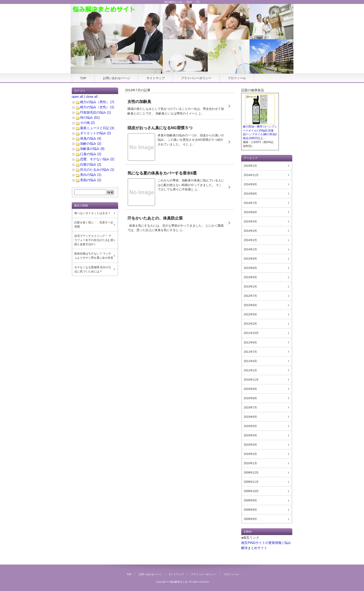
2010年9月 (250, 389)
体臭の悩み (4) (91, 138)
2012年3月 (250, 324)
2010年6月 (250, 417)
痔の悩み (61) (90, 118)
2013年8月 (250, 268)
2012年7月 (250, 296)
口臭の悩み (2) (91, 154)
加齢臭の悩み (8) (92, 149)
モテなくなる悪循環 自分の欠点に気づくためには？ (93, 269)
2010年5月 (250, 426)
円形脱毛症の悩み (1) (96, 112)
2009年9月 (250, 500)
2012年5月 (250, 314)
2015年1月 (250, 166)
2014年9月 (250, 184)
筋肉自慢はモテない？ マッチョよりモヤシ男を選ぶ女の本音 (94, 256)
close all (92, 97)
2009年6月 (250, 519)
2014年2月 (250, 240)
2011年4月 (250, 361)
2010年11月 (251, 380)
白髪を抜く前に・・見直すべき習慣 (94, 225)
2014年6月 (250, 212)
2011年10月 (251, 333)
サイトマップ (156, 78)
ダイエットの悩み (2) (96, 133)
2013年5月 (250, 277)
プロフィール (237, 78)
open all (77, 97)
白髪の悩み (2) (91, 164)
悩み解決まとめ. (179, 582)
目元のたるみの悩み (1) (97, 170)
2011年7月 (250, 352)
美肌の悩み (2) (91, 180)
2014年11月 (251, 175)
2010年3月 (250, 445)
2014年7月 (250, 203)
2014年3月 (250, 231)
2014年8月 (250, 194)
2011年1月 (250, 370)
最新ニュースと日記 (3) (97, 128)
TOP (83, 78)
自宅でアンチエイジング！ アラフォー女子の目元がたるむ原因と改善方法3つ (94, 240)
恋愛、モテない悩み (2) (97, 159)
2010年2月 (250, 454)
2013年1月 (250, 287)
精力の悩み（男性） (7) (97, 102)
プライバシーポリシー (196, 78)
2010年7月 (250, 408)
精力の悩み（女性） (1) (97, 107)
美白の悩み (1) (91, 175)
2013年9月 (250, 259)
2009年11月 (251, 482)
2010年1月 (250, 463)
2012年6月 (250, 305)
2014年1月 (250, 249)
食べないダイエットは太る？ (92, 213)
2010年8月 (250, 398)
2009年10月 (251, 491)
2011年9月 (250, 343)
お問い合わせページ (116, 78)
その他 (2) (87, 123)
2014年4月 (250, 222)
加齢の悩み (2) (91, 144)
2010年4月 (250, 435)
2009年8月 (250, 510)
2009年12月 (251, 473)
